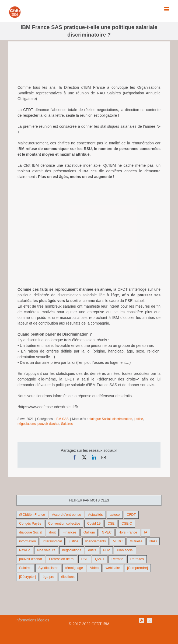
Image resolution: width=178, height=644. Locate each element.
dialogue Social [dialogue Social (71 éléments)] (31, 532)
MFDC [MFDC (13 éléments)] (118, 541)
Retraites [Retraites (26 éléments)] (137, 559)
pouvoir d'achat (48, 424)
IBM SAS (62, 419)
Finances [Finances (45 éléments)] (70, 532)
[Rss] (142, 620)
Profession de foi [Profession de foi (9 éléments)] (62, 559)
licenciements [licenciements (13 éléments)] (96, 541)
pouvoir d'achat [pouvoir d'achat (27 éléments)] (31, 559)
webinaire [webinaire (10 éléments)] (113, 568)
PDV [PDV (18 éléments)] (107, 550)
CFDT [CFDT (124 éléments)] (131, 515)
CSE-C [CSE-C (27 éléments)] (127, 524)
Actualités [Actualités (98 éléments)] (95, 515)
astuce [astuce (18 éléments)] (115, 515)
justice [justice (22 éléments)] (74, 541)
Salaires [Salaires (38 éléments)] (25, 568)
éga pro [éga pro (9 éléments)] (49, 577)
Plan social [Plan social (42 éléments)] (125, 550)
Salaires (67, 424)
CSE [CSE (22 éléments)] (111, 524)
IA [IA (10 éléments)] (146, 532)
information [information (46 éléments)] (27, 541)
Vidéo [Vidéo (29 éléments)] (94, 568)
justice (138, 419)
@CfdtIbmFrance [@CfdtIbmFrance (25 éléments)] (32, 515)
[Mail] (149, 620)
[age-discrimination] (89, 67)
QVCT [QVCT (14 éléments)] (100, 559)
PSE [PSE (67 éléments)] (85, 559)
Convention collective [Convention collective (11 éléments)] (64, 524)
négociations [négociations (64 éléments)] (72, 550)
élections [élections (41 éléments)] (68, 577)
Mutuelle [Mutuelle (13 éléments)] (136, 541)
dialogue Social (100, 419)
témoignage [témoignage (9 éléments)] (74, 568)
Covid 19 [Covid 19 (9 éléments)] (94, 524)
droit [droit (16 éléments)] (52, 532)
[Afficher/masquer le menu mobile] (167, 9)
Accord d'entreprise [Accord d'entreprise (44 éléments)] (67, 515)
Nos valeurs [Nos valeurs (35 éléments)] (46, 550)
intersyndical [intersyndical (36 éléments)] (52, 541)
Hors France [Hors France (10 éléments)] (128, 532)
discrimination (122, 419)
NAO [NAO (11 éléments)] (153, 541)
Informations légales (32, 620)
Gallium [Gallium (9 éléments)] (89, 532)
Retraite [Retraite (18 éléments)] (117, 559)
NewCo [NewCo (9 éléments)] (25, 550)
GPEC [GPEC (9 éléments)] (107, 532)
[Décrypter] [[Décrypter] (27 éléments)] (27, 577)
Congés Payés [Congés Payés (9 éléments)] (30, 524)
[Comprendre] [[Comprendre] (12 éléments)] (137, 568)
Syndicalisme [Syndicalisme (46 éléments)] (48, 568)
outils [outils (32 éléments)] (92, 550)
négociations (27, 424)
